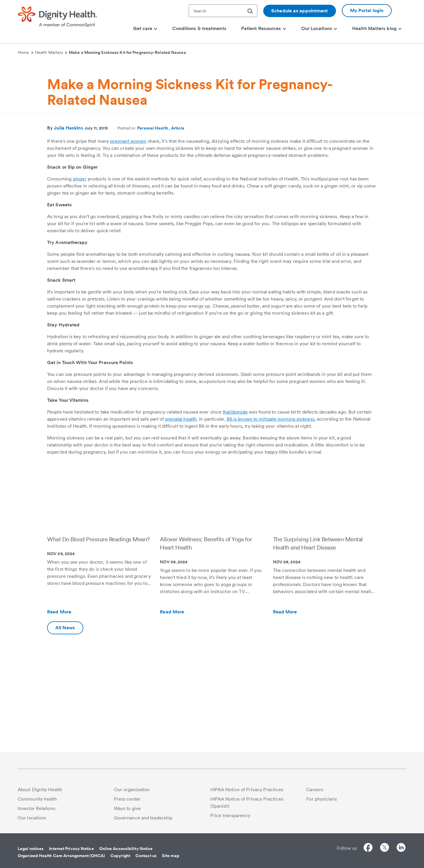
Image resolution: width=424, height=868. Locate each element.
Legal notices (31, 849)
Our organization (132, 790)
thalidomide (235, 524)
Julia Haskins (68, 240)
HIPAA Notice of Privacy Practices (247, 790)
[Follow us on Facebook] (368, 848)
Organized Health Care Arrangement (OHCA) (61, 856)
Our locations (32, 818)
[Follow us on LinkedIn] (401, 848)
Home (25, 52)
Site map (171, 856)
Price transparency (230, 815)
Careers (315, 790)
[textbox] (223, 11)
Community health (37, 799)
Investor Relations (37, 808)
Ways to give (127, 808)
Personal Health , (154, 240)
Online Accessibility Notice (126, 849)
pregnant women (128, 253)
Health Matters (51, 52)
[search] (252, 11)
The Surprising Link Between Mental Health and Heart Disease (318, 655)
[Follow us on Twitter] (385, 848)
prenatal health (181, 531)
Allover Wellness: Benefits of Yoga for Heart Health (206, 655)
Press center (127, 799)
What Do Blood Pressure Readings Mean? (98, 651)
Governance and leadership (143, 818)
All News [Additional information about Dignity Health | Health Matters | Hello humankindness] (65, 740)
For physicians (321, 799)
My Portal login (367, 10)
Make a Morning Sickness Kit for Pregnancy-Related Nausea (127, 52)
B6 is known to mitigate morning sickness (271, 531)
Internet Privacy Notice (71, 849)
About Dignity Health (40, 790)
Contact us (146, 856)
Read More (72, 724)
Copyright (120, 856)
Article (178, 240)
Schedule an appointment (299, 11)
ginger (80, 291)
